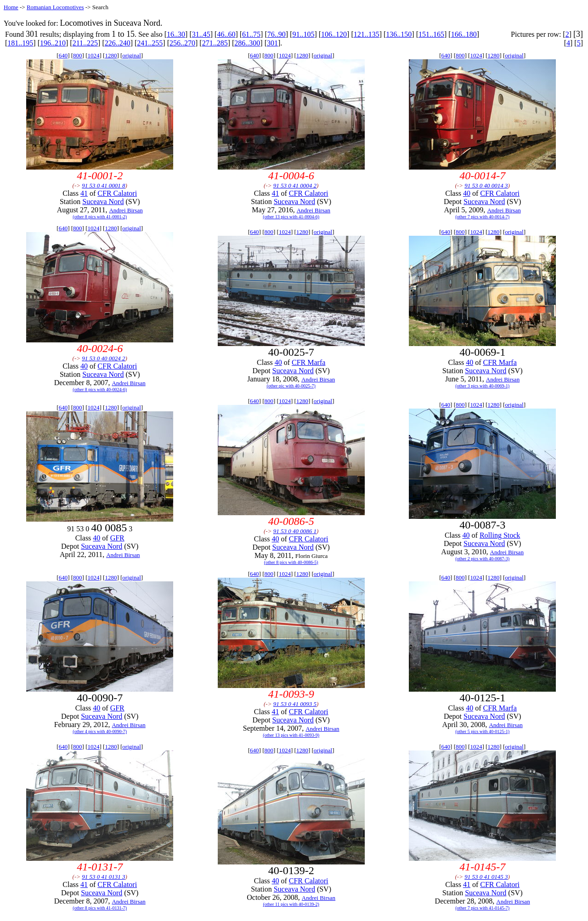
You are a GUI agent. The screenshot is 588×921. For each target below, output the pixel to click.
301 (272, 43)
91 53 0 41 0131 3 (103, 877)
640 (63, 55)
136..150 (399, 34)
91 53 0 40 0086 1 (295, 531)
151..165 (431, 34)
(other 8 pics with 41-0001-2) (100, 217)
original (131, 55)
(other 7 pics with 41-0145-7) (482, 908)
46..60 (226, 34)
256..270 (182, 43)
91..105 (303, 34)
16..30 (176, 34)
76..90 (277, 34)
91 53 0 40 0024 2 (103, 358)
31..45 (201, 34)
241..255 (150, 43)
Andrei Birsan (126, 210)
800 (78, 55)
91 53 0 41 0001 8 (103, 185)
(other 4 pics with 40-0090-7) (100, 731)
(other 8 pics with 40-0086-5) (291, 562)
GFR (117, 538)
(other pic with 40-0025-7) (291, 386)
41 (84, 193)
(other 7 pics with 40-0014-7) (482, 217)
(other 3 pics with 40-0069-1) (482, 386)
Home (11, 7)
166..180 (464, 34)
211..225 (85, 43)
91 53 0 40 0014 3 (486, 185)
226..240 (118, 43)
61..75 (251, 34)
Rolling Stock (500, 535)
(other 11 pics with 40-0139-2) (291, 904)
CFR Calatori (117, 193)
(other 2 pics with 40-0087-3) (482, 559)
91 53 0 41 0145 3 (486, 877)
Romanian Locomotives (55, 7)
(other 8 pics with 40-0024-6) (100, 389)
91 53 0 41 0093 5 (295, 704)
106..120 (334, 34)
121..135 (367, 34)
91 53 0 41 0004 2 (295, 185)
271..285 (215, 43)
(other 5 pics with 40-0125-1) (482, 731)
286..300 (247, 43)
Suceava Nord (103, 202)
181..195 (20, 43)
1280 (111, 55)
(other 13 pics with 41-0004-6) (291, 217)
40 (467, 193)
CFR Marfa (308, 362)
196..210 (53, 43)
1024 (94, 55)
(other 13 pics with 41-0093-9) (291, 735)
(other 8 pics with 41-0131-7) (100, 908)
